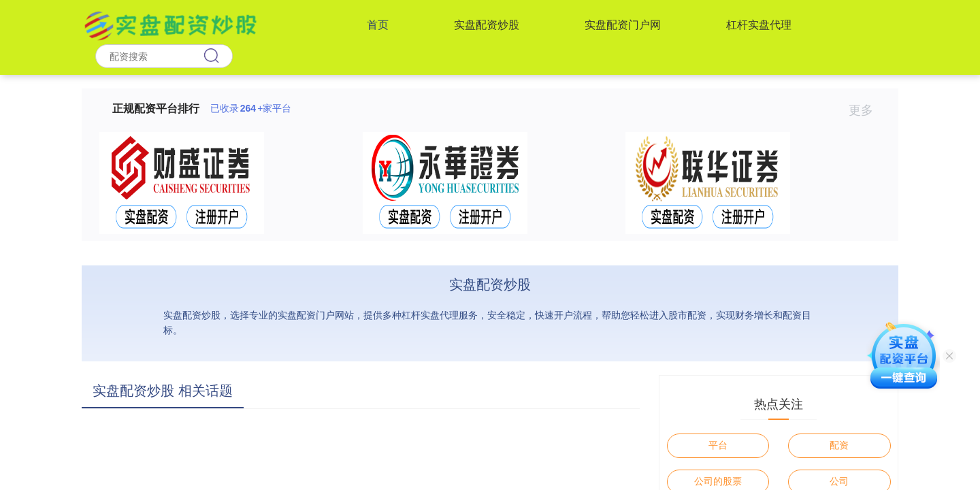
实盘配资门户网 (623, 25)
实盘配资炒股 (487, 25)
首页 (378, 25)
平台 (718, 445)
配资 (839, 445)
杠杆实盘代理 (759, 25)
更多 (867, 110)
